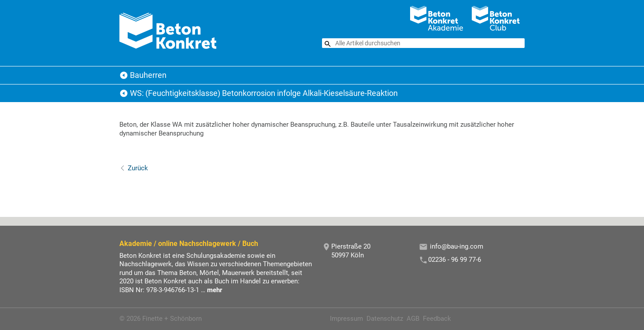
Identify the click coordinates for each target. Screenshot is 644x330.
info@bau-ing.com (457, 246)
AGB (413, 319)
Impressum (346, 319)
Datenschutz (385, 319)
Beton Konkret (124, 75)
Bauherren (148, 75)
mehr (215, 290)
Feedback (437, 319)
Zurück (138, 168)
